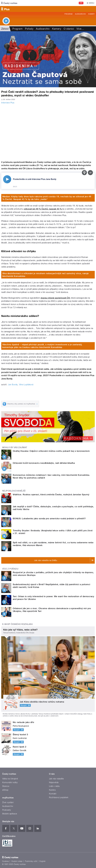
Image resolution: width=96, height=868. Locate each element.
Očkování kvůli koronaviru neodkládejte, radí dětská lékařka (44, 463)
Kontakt (53, 794)
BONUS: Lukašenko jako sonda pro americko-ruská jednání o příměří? (49, 518)
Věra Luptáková (26, 385)
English (42, 861)
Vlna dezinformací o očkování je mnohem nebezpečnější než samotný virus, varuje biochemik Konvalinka (46, 275)
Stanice (6, 786)
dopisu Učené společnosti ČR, (55, 298)
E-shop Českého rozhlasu (17, 624)
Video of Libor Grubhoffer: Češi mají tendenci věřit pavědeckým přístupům (48, 132)
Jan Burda (13, 385)
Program (68, 14)
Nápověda (54, 782)
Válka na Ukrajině (10, 779)
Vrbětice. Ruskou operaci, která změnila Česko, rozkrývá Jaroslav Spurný (51, 494)
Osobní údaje (17, 861)
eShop (5, 790)
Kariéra (52, 790)
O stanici (69, 29)
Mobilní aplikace (10, 814)
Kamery (91, 14)
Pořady (29, 29)
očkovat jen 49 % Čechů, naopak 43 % (43, 209)
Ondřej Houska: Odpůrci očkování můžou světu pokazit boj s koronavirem (51, 451)
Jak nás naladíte (56, 779)
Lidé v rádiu (54, 786)
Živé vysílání (8, 802)
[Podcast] (84, 173)
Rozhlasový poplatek (59, 797)
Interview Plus (8, 103)
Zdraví (5, 29)
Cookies (5, 861)
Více (80, 29)
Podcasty (7, 810)
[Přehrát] (7, 179)
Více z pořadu (10, 569)
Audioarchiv (80, 14)
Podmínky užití (31, 861)
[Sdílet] (90, 173)
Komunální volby (10, 782)
